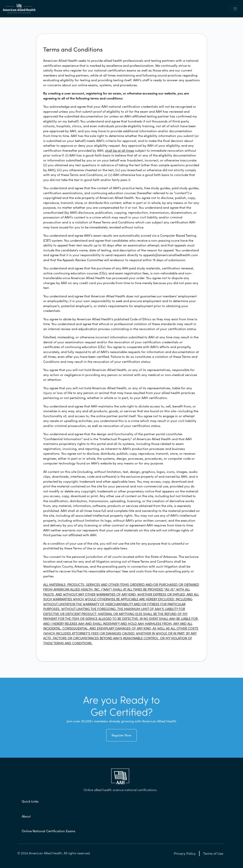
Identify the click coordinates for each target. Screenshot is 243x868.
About (26, 816)
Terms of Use (213, 853)
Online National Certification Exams (49, 831)
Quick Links (30, 801)
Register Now (121, 735)
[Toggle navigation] (235, 9)
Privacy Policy (185, 853)
